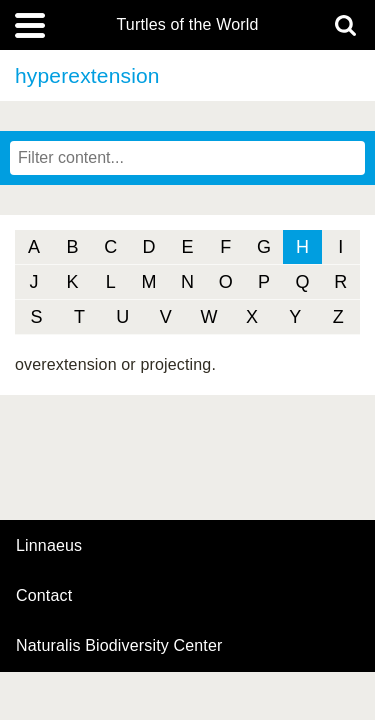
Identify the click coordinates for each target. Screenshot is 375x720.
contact (44, 595)
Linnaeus (49, 546)
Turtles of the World (188, 25)
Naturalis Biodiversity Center (119, 646)
